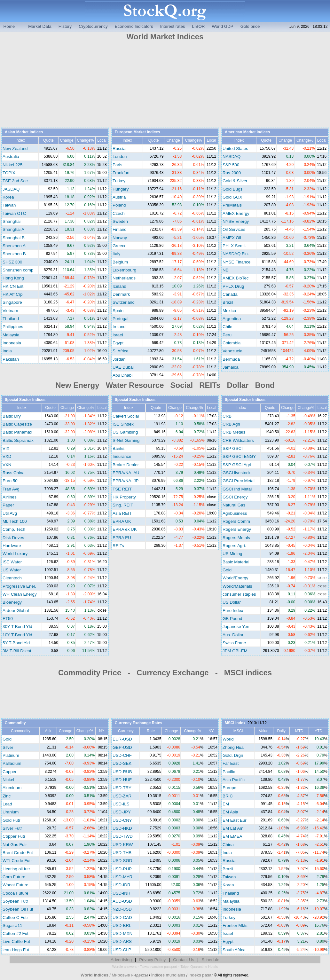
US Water (12, 570)
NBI (226, 270)
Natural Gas (234, 505)
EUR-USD (122, 739)
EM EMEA (232, 836)
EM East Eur (235, 820)
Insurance (122, 456)
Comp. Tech (14, 529)
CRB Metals (234, 432)
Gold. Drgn (233, 755)
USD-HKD (122, 828)
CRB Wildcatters (238, 440)
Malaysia (11, 335)
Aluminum (12, 788)
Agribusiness (235, 513)
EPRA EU (122, 538)
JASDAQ (11, 189)
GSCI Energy (235, 497)
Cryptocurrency (93, 26)
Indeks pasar (200, 975)
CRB (227, 416)
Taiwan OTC (14, 213)
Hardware (12, 546)
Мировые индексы (130, 975)
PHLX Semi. (234, 246)
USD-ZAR (122, 796)
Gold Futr (12, 820)
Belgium (120, 262)
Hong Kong (13, 278)
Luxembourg (124, 270)
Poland (119, 205)
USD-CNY (122, 820)
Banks (118, 448)
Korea (8, 197)
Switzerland (124, 302)
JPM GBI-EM (235, 651)
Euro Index (233, 611)
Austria (119, 197)
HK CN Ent (13, 286)
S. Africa (121, 351)
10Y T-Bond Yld (17, 635)
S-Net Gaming (126, 440)
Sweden (120, 221)
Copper (10, 772)
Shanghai (12, 221)
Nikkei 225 (12, 165)
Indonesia (12, 343)
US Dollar (232, 602)
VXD (7, 456)
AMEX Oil (232, 238)
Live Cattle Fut (16, 941)
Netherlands (124, 278)
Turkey (119, 181)
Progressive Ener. (19, 586)
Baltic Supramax (18, 440)
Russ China (14, 473)
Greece (120, 246)
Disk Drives (13, 538)
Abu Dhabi (122, 375)
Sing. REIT (123, 505)
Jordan (119, 359)
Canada (230, 294)
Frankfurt (121, 173)
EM (226, 804)
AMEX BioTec (236, 278)
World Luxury (15, 554)
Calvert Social (126, 416)
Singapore (12, 302)
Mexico (229, 311)
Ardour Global (16, 611)
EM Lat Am (233, 828)
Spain (118, 311)
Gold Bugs (232, 189)
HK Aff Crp (13, 294)
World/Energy (236, 578)
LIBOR (199, 26)
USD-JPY (122, 812)
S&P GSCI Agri (237, 465)
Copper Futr (14, 836)
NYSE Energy (236, 221)
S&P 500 (231, 165)
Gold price (250, 26)
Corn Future (14, 877)
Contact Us (184, 960)
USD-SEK (122, 763)
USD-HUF (122, 780)
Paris (117, 165)
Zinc (7, 796)
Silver (8, 747)
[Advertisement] (165, 85)
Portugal (121, 319)
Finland (120, 229)
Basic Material (236, 562)
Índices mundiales (168, 975)
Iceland (119, 286)
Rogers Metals (236, 538)
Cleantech (12, 578)
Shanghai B (14, 238)
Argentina (232, 319)
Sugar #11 (12, 925)
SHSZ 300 (12, 262)
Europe (229, 788)
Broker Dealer (126, 465)
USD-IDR (122, 885)
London (120, 157)
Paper (8, 505)
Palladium (12, 763)
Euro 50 (10, 481)
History (65, 26)
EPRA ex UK (125, 529)
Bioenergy (12, 602)
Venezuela (232, 351)
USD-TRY (122, 788)
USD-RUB (122, 772)
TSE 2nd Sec (15, 181)
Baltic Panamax (17, 432)
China (228, 845)
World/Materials (237, 586)
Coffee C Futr (15, 917)
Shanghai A (13, 229)
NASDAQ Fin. (236, 254)
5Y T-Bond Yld (16, 643)
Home (9, 26)
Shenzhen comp (18, 270)
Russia (119, 149)
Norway (120, 238)
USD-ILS (121, 804)
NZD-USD (122, 909)
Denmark (121, 294)
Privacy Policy (152, 960)
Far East (231, 763)
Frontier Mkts (235, 925)
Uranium (11, 812)
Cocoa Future (16, 893)
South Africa (234, 950)
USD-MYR (122, 877)
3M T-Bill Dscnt (17, 651)
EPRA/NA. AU (126, 473)
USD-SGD (122, 861)
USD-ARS (122, 941)
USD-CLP (122, 950)
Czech (119, 213)
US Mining (232, 554)
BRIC (228, 796)
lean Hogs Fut (16, 950)
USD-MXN (122, 933)
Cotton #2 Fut (16, 933)
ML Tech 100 (15, 521)
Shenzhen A (14, 246)
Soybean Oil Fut (18, 909)
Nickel (8, 780)
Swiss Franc (234, 643)
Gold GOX (232, 197)
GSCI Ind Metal (237, 489)
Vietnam (10, 311)
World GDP (223, 26)
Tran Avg (11, 489)
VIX (6, 448)
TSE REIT (122, 489)
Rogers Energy (237, 529)
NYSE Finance (236, 262)
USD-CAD (122, 917)
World (228, 739)
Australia (11, 157)
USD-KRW (123, 845)
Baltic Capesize (17, 424)
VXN (7, 465)
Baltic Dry (12, 416)
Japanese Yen (236, 627)
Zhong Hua (233, 747)
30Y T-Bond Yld (17, 627)
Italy (116, 254)
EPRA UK (122, 521)
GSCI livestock (236, 473)
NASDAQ (232, 157)
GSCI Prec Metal (239, 481)
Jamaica (231, 367)
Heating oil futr (16, 869)
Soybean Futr (15, 901)
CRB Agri (231, 424)
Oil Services (234, 229)
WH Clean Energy (20, 594)
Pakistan (11, 359)
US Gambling (125, 432)
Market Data (40, 26)
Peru (227, 335)
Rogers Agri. (234, 546)
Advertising (121, 960)
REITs (118, 546)
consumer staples (239, 594)
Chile (227, 327)
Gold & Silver (235, 181)
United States (235, 149)
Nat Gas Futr (15, 845)
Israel (118, 335)
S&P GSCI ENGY (239, 456)
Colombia (232, 343)
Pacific (229, 772)
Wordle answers (124, 967)
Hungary (121, 189)
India (7, 351)
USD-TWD (123, 836)
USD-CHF (122, 755)
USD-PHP (122, 869)
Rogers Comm (236, 521)
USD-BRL (122, 925)
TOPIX (9, 173)
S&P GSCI (233, 448)
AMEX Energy (236, 213)
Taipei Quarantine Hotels (199, 967)
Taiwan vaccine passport (159, 967)
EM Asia (230, 812)
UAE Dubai (123, 367)
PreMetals (232, 205)
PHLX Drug (233, 286)
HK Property (124, 497)
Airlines (10, 497)
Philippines (13, 327)
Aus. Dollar (233, 635)
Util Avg (10, 513)
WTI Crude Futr (17, 861)
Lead (7, 804)
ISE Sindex (123, 424)
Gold (227, 570)
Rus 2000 (232, 173)
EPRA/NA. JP (126, 481)
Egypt (118, 343)
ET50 (8, 619)
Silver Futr (12, 828)
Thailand (11, 319)
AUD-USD (122, 901)
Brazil (228, 302)
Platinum (11, 755)
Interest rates (173, 26)
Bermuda (231, 359)
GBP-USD (122, 747)
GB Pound (232, 619)
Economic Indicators (134, 26)
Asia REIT (122, 513)
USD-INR (122, 893)
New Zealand (15, 149)
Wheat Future (16, 885)
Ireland (119, 327)
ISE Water (12, 562)
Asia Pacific (234, 780)
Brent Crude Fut (18, 853)
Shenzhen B (14, 254)
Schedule (210, 960)
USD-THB (122, 853)
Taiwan (9, 205)
